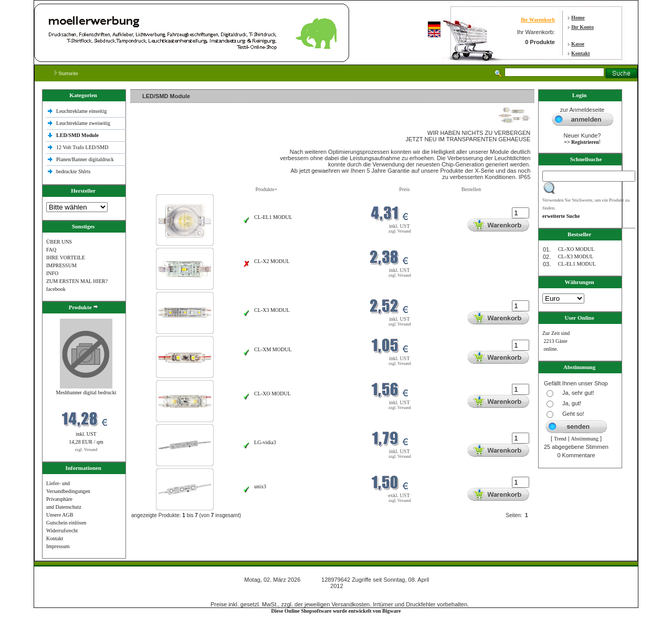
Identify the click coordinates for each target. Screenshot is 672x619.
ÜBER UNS (59, 242)
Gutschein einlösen (66, 523)
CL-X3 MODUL (272, 310)
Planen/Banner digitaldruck (85, 159)
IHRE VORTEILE (66, 258)
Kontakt (581, 53)
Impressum (58, 546)
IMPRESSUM (61, 265)
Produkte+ (267, 189)
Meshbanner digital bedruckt (86, 392)
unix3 (260, 486)
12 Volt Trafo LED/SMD (82, 147)
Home (578, 18)
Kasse (578, 44)
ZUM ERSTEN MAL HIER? (77, 281)
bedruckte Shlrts (73, 171)
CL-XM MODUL (273, 349)
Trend (560, 439)
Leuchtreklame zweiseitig (84, 123)
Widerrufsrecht (62, 531)
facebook (56, 289)
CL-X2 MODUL (272, 261)
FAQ (51, 250)
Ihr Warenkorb (538, 20)
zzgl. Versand (86, 450)
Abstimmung (585, 439)
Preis (404, 189)
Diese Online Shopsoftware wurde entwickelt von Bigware (336, 611)
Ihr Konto (582, 27)
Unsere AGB (60, 515)
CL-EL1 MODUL (273, 217)
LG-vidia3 (265, 442)
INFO (52, 273)
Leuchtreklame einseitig (82, 111)
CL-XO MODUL (272, 394)
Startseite (66, 73)
